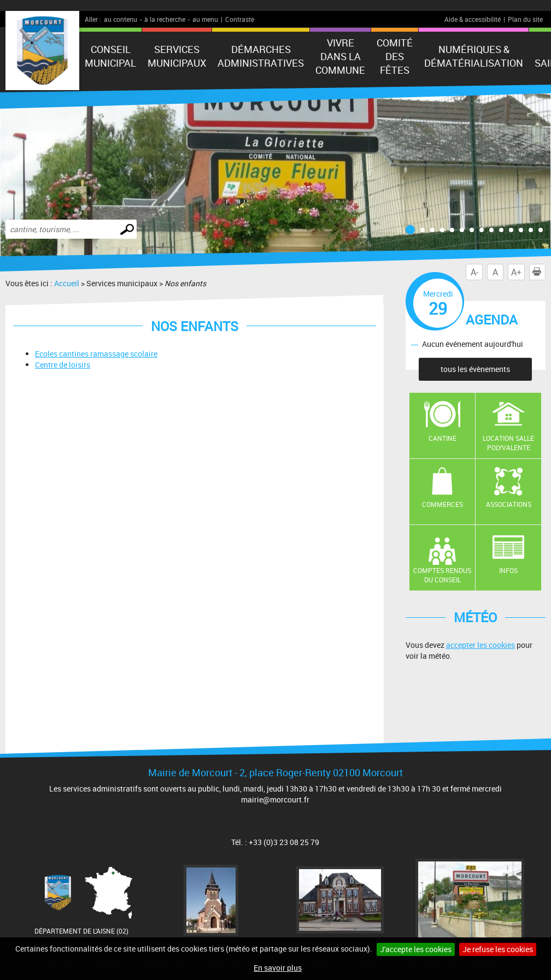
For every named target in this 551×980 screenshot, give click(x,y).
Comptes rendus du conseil (442, 575)
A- (474, 272)
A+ (516, 272)
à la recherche (165, 19)
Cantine (442, 438)
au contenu (121, 19)
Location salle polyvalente (508, 443)
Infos (508, 570)
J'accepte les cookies (416, 949)
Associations (509, 504)
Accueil (67, 283)
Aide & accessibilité (473, 19)
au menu (205, 19)
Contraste (240, 19)
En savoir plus (278, 968)
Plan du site (525, 19)
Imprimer (539, 272)
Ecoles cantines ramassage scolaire (96, 354)
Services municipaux (177, 56)
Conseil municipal (110, 56)
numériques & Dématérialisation (474, 56)
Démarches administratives (261, 56)
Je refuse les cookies (498, 949)
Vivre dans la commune (340, 56)
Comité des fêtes (395, 56)
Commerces (442, 504)
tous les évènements (475, 369)
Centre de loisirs (63, 365)
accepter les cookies (480, 645)
